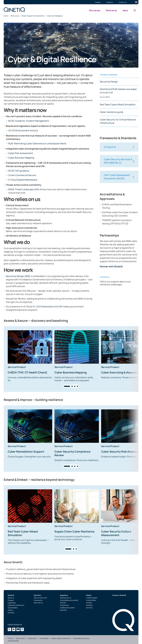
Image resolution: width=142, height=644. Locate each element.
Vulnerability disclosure (81, 638)
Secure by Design (109, 82)
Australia (89, 605)
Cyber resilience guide (112, 112)
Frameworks (38, 600)
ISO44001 (63, 610)
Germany (89, 608)
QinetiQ (11, 595)
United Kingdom (92, 598)
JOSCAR (63, 603)
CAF (60, 306)
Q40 (36, 283)
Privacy (10, 638)
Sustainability (13, 608)
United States (91, 600)
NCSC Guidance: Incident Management (29, 121)
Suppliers (64, 595)
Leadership (12, 603)
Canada (89, 603)
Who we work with (40, 598)
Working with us (66, 598)
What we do (15, 16)
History (10, 610)
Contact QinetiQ (119, 595)
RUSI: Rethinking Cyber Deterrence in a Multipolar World (37, 143)
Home (6, 16)
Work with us (38, 603)
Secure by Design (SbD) (18, 276)
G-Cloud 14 (29, 306)
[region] (71, 359)
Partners (37, 595)
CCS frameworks (45, 306)
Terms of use (20, 638)
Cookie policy (32, 638)
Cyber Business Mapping (21, 158)
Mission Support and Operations (33, 16)
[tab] (67, 386)
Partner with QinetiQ (111, 266)
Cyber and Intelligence (55, 16)
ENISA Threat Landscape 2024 (24, 189)
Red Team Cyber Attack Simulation (118, 104)
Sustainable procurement (69, 600)
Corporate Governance (16, 605)
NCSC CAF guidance (19, 171)
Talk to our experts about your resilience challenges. (115, 283)
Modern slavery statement (61, 638)
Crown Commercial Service (22, 175)
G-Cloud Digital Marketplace (23, 180)
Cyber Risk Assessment (21, 153)
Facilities (11, 613)
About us (11, 598)
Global (89, 595)
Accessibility (44, 638)
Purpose (11, 600)
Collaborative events (67, 608)
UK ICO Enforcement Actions (23, 130)
